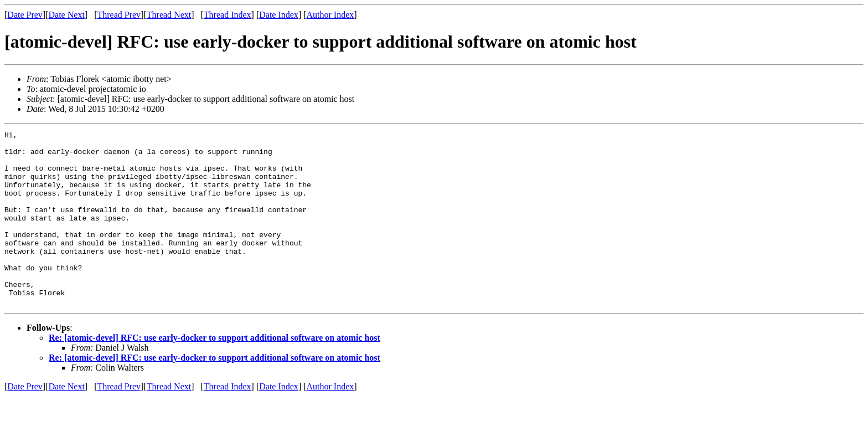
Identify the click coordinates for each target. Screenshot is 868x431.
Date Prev (25, 15)
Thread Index (228, 15)
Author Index (330, 15)
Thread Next (169, 15)
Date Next (67, 15)
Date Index (279, 15)
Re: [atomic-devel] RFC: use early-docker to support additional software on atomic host (215, 373)
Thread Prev (119, 15)
